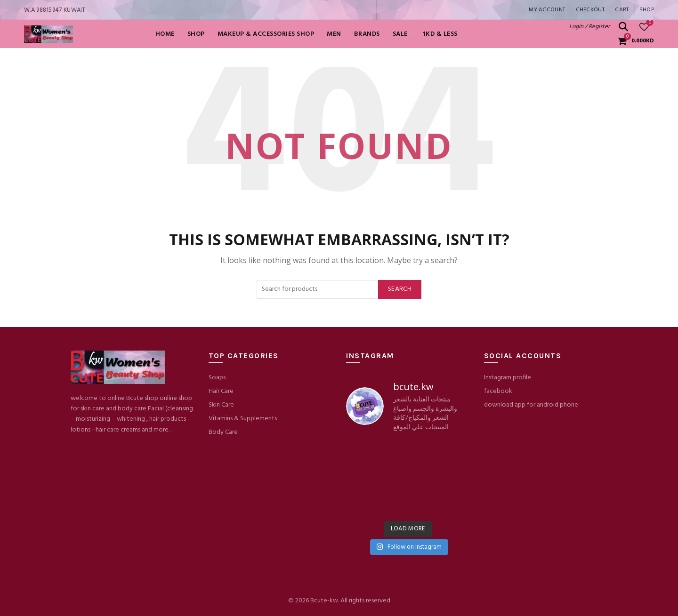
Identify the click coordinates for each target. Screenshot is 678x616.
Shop (647, 10)
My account (547, 10)
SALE (400, 34)
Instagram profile (508, 378)
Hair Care (221, 391)
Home (165, 34)
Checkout (590, 10)
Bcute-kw (324, 601)
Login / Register (589, 27)
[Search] (623, 27)
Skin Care (221, 405)
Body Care (223, 432)
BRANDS (367, 34)
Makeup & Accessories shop (266, 34)
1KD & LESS (440, 34)
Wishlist (649, 23)
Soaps (217, 378)
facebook (498, 391)
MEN (334, 34)
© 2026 (299, 601)
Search (400, 289)
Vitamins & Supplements (243, 419)
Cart (622, 10)
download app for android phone (531, 405)
